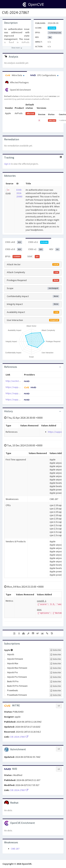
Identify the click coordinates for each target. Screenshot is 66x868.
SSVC (34, 257)
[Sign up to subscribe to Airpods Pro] (56, 673)
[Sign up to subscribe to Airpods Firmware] (56, 659)
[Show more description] (17, 48)
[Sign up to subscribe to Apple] (56, 650)
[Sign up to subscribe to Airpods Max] (56, 664)
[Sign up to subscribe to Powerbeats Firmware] (56, 695)
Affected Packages (17, 83)
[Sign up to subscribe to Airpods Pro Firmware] (56, 677)
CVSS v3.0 (14, 249)
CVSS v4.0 (14, 242)
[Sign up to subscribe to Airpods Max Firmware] (56, 668)
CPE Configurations (44, 75)
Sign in (7, 164)
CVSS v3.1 (38, 242)
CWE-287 (15, 849)
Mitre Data (15, 75)
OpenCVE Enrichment (18, 90)
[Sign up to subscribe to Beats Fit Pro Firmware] (56, 686)
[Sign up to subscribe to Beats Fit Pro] (56, 682)
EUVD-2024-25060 (19, 193)
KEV (55, 249)
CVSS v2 (36, 249)
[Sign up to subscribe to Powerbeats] (56, 691)
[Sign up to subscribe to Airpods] (56, 655)
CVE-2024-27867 (16, 12)
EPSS (13, 257)
